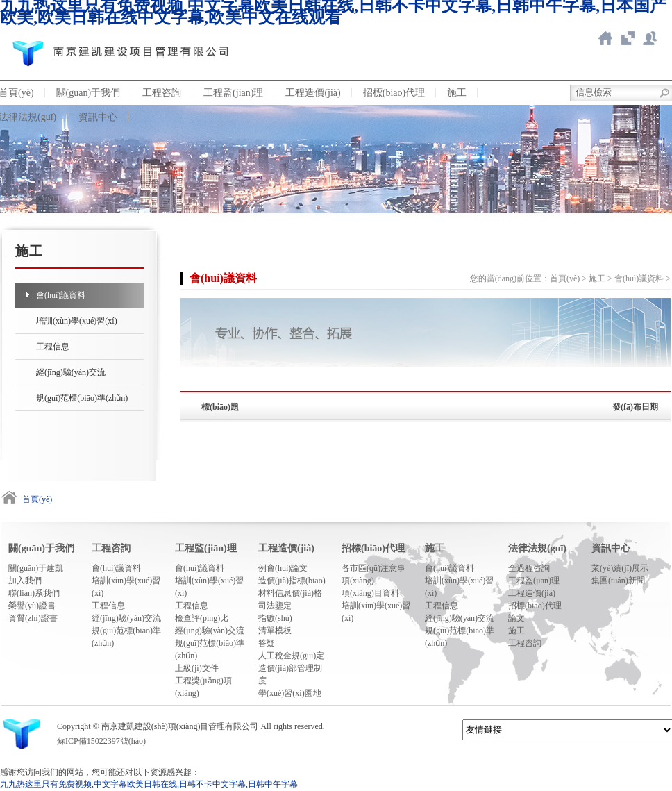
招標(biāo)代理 (394, 93)
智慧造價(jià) (628, 38)
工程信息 (53, 347)
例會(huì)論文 (283, 568)
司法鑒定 (275, 606)
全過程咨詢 (529, 568)
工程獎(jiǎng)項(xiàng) (203, 687)
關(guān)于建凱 (36, 568)
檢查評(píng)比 (202, 618)
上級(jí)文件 (197, 668)
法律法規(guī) (537, 548)
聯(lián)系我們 (34, 593)
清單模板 (275, 631)
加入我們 (25, 581)
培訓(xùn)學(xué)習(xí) (77, 321)
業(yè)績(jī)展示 (620, 568)
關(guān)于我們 (89, 93)
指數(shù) (275, 618)
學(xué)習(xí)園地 (290, 693)
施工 (457, 93)
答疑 (267, 643)
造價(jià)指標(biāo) (292, 581)
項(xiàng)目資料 (370, 593)
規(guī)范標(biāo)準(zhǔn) (82, 398)
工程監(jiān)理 (233, 93)
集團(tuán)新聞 (618, 581)
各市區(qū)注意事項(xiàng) (373, 574)
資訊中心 (98, 117)
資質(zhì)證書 (33, 618)
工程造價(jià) (313, 93)
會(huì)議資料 (61, 295)
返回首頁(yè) (605, 38)
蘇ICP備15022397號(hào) (101, 741)
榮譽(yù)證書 (32, 606)
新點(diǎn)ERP (650, 38)
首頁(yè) (565, 278)
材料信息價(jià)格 (290, 593)
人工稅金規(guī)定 (291, 656)
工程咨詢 (162, 93)
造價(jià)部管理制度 (290, 674)
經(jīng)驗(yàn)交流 (71, 372)
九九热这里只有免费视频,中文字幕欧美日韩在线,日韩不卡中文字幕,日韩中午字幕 (149, 784)
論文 (516, 618)
